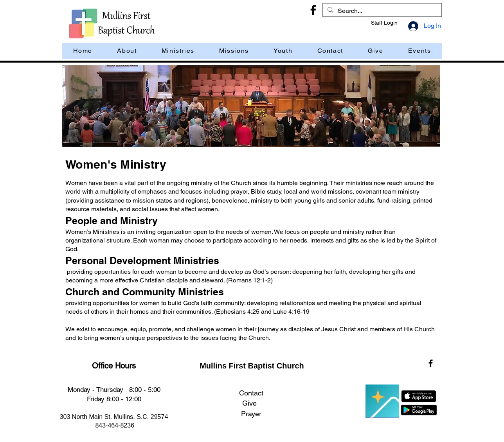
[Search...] (381, 11)
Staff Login (384, 23)
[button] (419, 51)
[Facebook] (313, 10)
